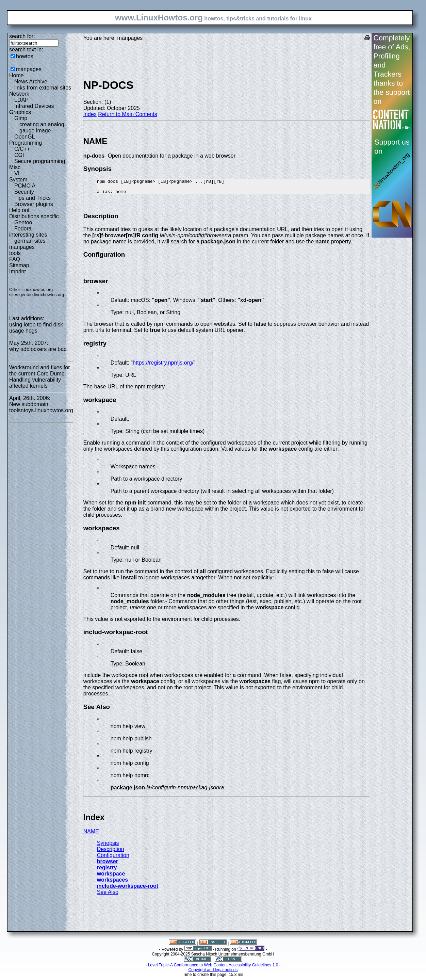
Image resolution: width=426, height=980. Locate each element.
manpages (29, 69)
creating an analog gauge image (42, 127)
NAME (91, 834)
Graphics (20, 112)
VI (17, 173)
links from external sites (43, 88)
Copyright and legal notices (213, 973)
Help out (19, 210)
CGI (19, 155)
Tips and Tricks (32, 198)
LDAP (21, 100)
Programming (26, 143)
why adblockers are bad (38, 349)
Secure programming (40, 161)
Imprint (18, 271)
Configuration (113, 858)
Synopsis (108, 846)
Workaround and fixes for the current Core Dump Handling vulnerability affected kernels (39, 377)
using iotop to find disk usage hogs (36, 328)
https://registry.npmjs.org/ (163, 366)
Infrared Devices (34, 106)
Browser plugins (34, 204)
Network (19, 94)
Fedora (23, 229)
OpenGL (24, 137)
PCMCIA (25, 186)
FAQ (15, 259)
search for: (22, 36)
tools (15, 253)
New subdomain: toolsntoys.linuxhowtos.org (41, 407)
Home (17, 75)
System (18, 180)
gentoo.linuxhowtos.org (42, 295)
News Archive (31, 82)
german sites (30, 241)
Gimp (21, 118)
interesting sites (28, 235)
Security (24, 192)
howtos (25, 56)
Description (111, 852)
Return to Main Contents (127, 114)
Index (90, 114)
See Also (108, 895)
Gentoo (23, 222)
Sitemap (19, 265)
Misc (15, 167)
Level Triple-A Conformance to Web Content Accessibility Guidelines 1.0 (213, 968)
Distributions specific (34, 216)
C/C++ (22, 149)
